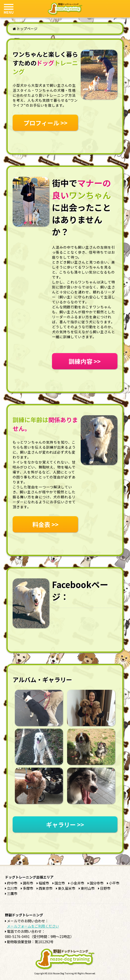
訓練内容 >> (85, 361)
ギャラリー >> (65, 824)
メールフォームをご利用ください (33, 926)
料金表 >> (45, 524)
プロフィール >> (45, 123)
